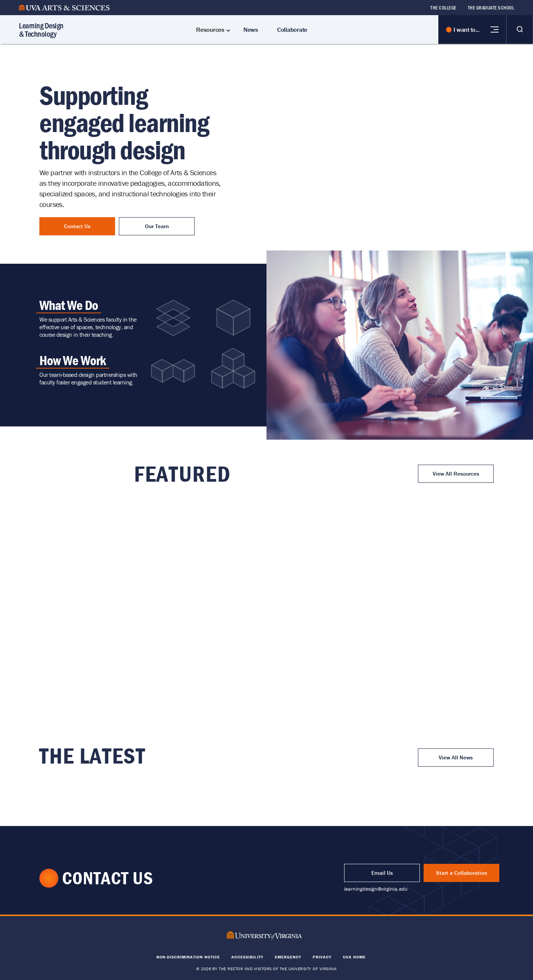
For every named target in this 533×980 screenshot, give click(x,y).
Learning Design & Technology (41, 29)
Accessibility (247, 957)
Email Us (382, 873)
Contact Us (77, 226)
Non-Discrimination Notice (188, 957)
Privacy (322, 957)
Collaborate (292, 30)
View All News (456, 757)
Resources (210, 30)
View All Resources (456, 474)
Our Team (157, 226)
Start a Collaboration (462, 873)
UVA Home (354, 957)
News (251, 30)
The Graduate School (491, 8)
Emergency (288, 957)
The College (443, 8)
